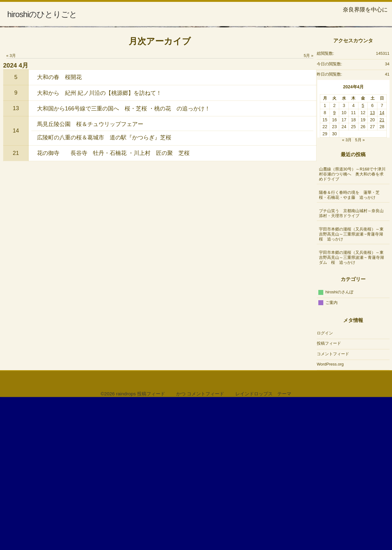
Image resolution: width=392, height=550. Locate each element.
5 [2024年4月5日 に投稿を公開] (363, 256)
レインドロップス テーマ (263, 544)
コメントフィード (333, 504)
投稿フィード (329, 493)
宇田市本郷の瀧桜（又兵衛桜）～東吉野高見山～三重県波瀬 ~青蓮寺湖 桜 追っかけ (354, 384)
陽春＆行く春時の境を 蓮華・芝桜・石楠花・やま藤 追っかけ (349, 345)
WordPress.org (330, 514)
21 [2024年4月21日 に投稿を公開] (382, 270)
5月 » (309, 205)
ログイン (325, 483)
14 (16, 281)
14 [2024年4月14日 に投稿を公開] (382, 263)
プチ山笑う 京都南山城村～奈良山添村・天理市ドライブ (351, 363)
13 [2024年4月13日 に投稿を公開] (372, 263)
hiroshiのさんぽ (339, 442)
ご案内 (332, 452)
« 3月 (11, 205)
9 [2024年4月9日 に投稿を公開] (334, 263)
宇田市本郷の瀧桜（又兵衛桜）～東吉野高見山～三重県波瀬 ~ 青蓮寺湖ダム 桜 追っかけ (352, 407)
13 (16, 258)
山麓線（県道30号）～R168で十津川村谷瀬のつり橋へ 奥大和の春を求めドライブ (352, 324)
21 (16, 303)
